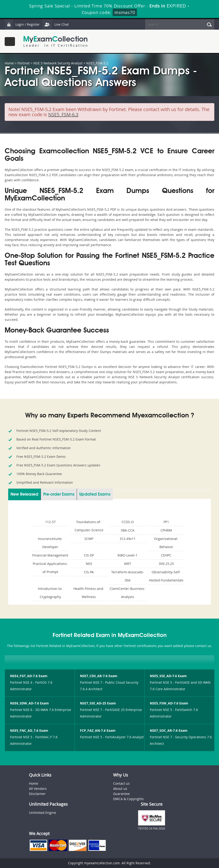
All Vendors (38, 789)
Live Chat (55, 24)
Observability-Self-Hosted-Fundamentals (166, 576)
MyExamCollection (55, 41)
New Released (24, 494)
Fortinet (24, 63)
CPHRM (166, 530)
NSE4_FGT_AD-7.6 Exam (29, 676)
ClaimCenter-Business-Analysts (127, 593)
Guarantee (121, 794)
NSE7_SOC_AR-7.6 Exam (169, 730)
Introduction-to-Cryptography (50, 593)
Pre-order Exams (59, 494)
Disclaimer (37, 794)
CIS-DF (89, 555)
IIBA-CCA (128, 530)
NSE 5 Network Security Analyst (58, 63)
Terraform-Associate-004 (128, 576)
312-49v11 (128, 539)
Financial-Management (50, 555)
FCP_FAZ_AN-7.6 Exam (98, 730)
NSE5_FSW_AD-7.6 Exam (169, 703)
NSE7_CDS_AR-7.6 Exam (99, 676)
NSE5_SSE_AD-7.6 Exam (168, 676)
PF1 (166, 522)
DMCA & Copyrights (128, 799)
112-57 (50, 522)
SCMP (89, 539)
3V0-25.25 (166, 564)
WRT (128, 564)
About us (120, 789)
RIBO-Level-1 (127, 555)
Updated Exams (95, 494)
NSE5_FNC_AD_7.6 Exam (29, 730)
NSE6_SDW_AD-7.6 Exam (29, 703)
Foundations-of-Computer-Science (89, 526)
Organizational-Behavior (166, 543)
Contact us (121, 783)
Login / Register (22, 24)
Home (9, 63)
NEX (89, 564)
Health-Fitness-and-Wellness (89, 593)
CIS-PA (89, 572)
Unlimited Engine (43, 813)
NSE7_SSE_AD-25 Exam (98, 703)
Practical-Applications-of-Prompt (50, 568)
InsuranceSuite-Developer (50, 543)
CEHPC (166, 555)
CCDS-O (128, 522)
